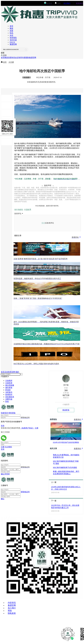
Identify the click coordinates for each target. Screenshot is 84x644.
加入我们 (12, 608)
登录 (43, 223)
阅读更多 (66, 410)
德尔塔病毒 (10, 385)
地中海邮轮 (19, 210)
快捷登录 (4, 413)
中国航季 (28, 210)
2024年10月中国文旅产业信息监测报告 (66, 442)
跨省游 (8, 390)
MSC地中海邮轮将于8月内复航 (65, 467)
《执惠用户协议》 (27, 428)
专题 (24, 58)
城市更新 (9, 388)
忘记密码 (8, 447)
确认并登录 (5, 474)
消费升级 (9, 399)
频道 (11, 28)
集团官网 (13, 44)
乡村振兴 (9, 392)
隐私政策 (12, 613)
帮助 (10, 611)
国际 (27, 58)
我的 (17, 372)
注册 (37, 428)
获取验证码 (25, 492)
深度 (11, 31)
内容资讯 (12, 603)
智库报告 (13, 38)
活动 (6, 372)
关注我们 (67, 3)
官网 (13, 372)
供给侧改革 (10, 397)
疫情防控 (9, 395)
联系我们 (80, 3)
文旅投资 (9, 383)
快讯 (11, 33)
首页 (11, 26)
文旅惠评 (9, 381)
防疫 (7, 401)
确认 (3, 499)
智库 (20, 58)
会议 (11, 35)
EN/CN (12, 42)
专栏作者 (13, 40)
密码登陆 (12, 413)
